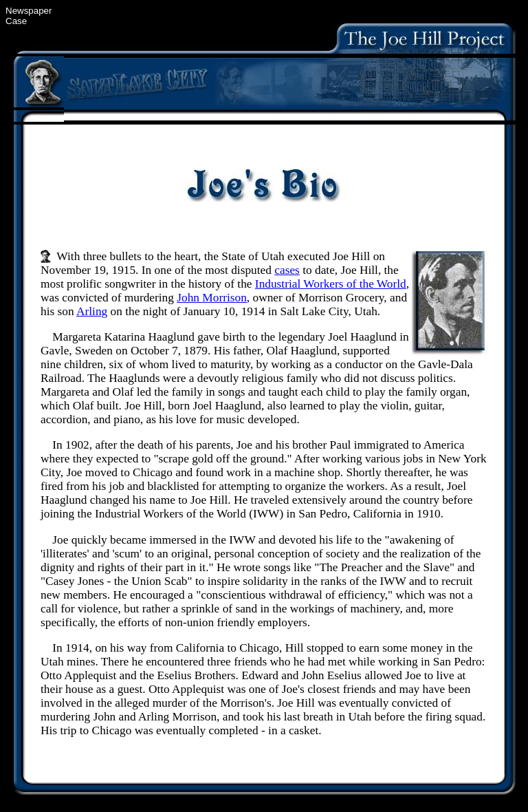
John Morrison (212, 298)
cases (287, 270)
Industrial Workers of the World (331, 284)
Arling (92, 311)
